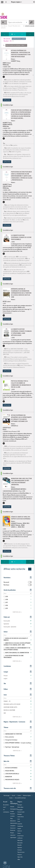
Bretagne (20, 814)
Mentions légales (27, 795)
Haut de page (7, 795)
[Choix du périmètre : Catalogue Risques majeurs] (4, 22)
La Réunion (20, 838)
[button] (34, 2)
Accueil (13, 795)
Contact (19, 795)
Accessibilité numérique (20, 798)
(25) (18, 661)
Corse (19, 821)
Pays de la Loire (21, 852)
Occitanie (20, 850)
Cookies (11, 798)
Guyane (19, 828)
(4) (17, 751)
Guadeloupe (20, 826)
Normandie (20, 843)
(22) (18, 612)
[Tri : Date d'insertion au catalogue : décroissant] (16, 45)
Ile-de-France (21, 836)
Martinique (20, 840)
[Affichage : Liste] (14, 34)
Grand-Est (20, 824)
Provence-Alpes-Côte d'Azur (20, 857)
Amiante (12, 807)
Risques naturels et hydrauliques (13, 835)
